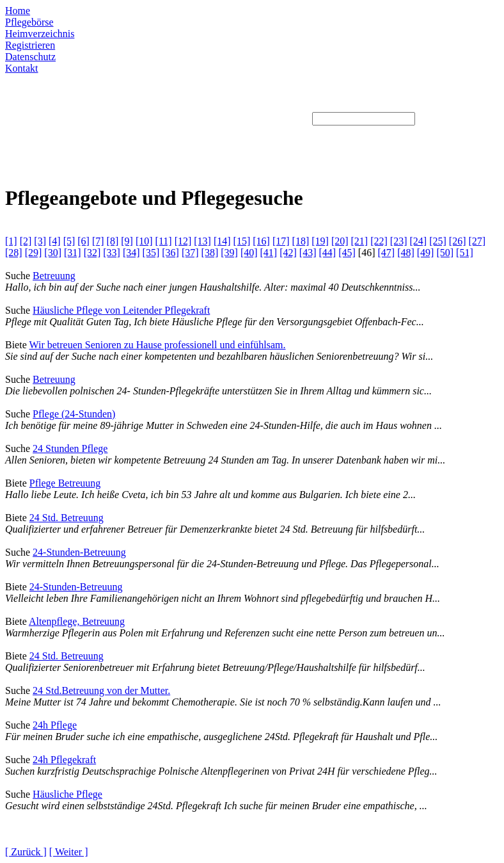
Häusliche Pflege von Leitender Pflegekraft (121, 310)
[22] (379, 241)
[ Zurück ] (26, 852)
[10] (144, 241)
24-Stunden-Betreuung (79, 552)
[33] (112, 253)
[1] (11, 241)
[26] (458, 241)
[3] (40, 241)
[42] (288, 253)
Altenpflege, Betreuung (77, 621)
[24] (419, 241)
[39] (229, 253)
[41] (269, 253)
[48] (406, 253)
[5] (69, 241)
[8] (113, 241)
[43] (308, 253)
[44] (328, 253)
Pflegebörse (29, 22)
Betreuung (54, 276)
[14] (222, 241)
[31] (73, 253)
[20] (340, 241)
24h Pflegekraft (64, 760)
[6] (83, 241)
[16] (261, 241)
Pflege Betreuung (65, 483)
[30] (53, 253)
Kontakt (22, 68)
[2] (26, 241)
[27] (477, 241)
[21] (360, 241)
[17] (281, 241)
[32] (92, 253)
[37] (190, 253)
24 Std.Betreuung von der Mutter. (101, 690)
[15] (242, 241)
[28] (14, 253)
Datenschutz (30, 57)
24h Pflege (55, 725)
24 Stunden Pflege (70, 448)
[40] (249, 253)
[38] (210, 253)
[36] (170, 253)
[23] (399, 241)
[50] (445, 253)
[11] (164, 241)
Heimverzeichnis (40, 34)
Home (18, 11)
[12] (183, 241)
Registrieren (30, 45)
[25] (438, 241)
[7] (98, 241)
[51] (465, 253)
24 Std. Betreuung (67, 518)
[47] (386, 253)
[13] (202, 241)
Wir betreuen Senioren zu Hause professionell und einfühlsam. (157, 345)
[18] (301, 241)
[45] (347, 253)
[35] (151, 253)
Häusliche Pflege (67, 794)
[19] (320, 241)
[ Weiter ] (69, 852)
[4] (55, 241)
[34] (131, 253)
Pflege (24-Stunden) (74, 414)
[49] (426, 253)
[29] (34, 253)
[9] (127, 241)
